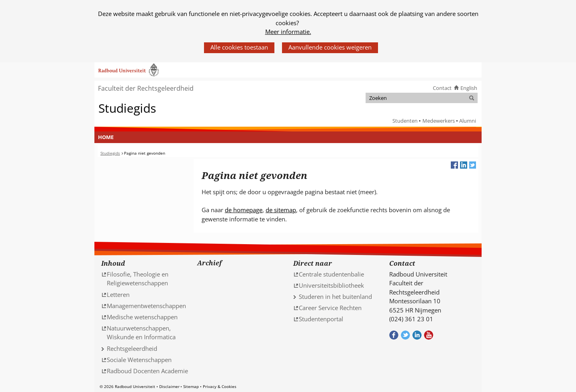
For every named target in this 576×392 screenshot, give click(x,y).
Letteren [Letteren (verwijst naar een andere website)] (118, 294)
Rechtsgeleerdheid (132, 348)
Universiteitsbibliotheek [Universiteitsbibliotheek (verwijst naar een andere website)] (331, 285)
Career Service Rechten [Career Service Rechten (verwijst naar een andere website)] (330, 308)
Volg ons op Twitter (405, 335)
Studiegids (127, 108)
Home (106, 137)
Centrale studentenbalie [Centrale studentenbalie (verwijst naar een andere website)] (331, 274)
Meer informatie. (288, 32)
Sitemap (191, 386)
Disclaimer (169, 386)
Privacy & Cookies (220, 386)
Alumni (468, 121)
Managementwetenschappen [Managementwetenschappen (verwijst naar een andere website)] (146, 306)
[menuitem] (106, 137)
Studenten (405, 121)
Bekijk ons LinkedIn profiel (417, 335)
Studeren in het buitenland (335, 296)
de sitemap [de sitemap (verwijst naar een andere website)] (281, 210)
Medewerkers (439, 121)
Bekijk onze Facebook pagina (394, 335)
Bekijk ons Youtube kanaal (429, 335)
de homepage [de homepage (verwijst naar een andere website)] (244, 210)
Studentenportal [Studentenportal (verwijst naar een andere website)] (321, 319)
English (469, 88)
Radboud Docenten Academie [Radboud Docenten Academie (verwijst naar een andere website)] (147, 371)
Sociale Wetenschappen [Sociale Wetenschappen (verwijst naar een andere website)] (139, 360)
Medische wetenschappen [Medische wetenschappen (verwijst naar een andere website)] (142, 317)
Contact (442, 88)
